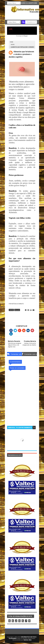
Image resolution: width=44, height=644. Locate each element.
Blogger (26, 36)
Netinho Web (27, 640)
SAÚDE (13, 45)
